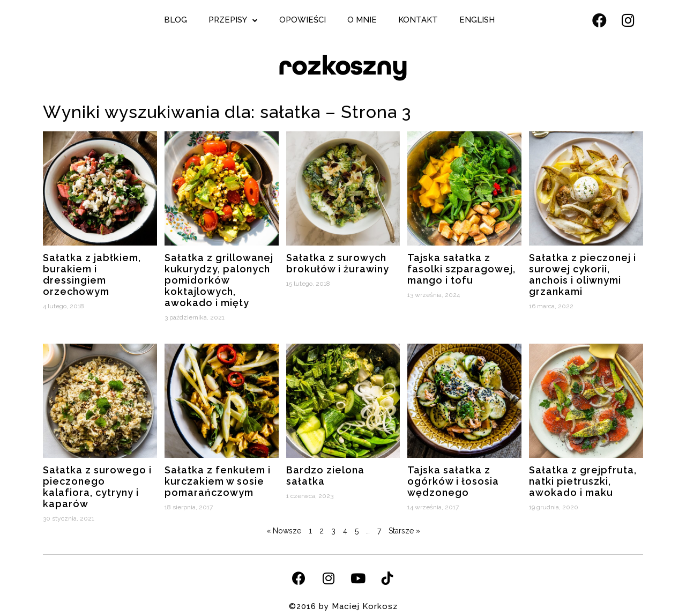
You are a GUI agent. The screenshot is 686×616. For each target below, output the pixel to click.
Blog (176, 20)
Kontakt (418, 20)
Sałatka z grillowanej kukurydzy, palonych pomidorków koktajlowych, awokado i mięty (219, 280)
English (477, 20)
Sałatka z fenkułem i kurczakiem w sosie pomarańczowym (218, 481)
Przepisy (233, 20)
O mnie (362, 20)
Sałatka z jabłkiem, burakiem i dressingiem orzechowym (92, 274)
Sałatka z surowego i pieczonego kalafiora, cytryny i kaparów (97, 487)
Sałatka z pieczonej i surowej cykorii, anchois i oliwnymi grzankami (583, 274)
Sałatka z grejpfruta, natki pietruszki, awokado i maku (583, 481)
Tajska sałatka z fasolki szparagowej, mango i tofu (461, 269)
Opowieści (303, 20)
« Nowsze (284, 531)
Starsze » (404, 531)
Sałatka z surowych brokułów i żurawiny (338, 263)
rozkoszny (343, 66)
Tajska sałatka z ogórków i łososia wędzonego (453, 481)
